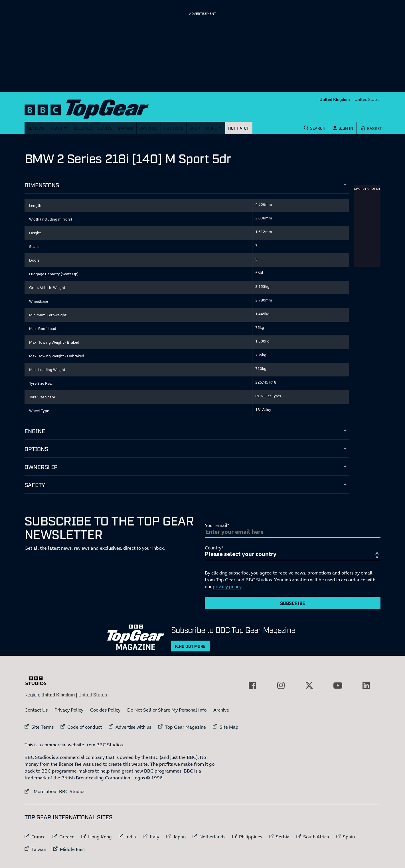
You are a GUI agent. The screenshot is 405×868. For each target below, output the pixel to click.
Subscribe (293, 603)
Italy (154, 837)
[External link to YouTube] (338, 685)
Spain (349, 837)
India (131, 837)
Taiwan (39, 849)
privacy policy (227, 586)
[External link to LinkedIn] (366, 685)
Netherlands (212, 837)
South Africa (316, 837)
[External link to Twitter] (309, 685)
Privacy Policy (69, 710)
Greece (67, 837)
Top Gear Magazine (185, 727)
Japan (179, 837)
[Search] (315, 128)
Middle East (72, 849)
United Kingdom (335, 99)
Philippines (251, 837)
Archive (221, 710)
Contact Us (36, 710)
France (39, 837)
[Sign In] (343, 128)
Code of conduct (85, 727)
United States (367, 99)
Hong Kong (100, 837)
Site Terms (42, 727)
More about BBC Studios (55, 791)
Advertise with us (133, 727)
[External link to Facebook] (252, 685)
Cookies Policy (105, 710)
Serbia (283, 837)
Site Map (229, 727)
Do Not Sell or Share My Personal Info (167, 710)
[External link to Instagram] (281, 685)
